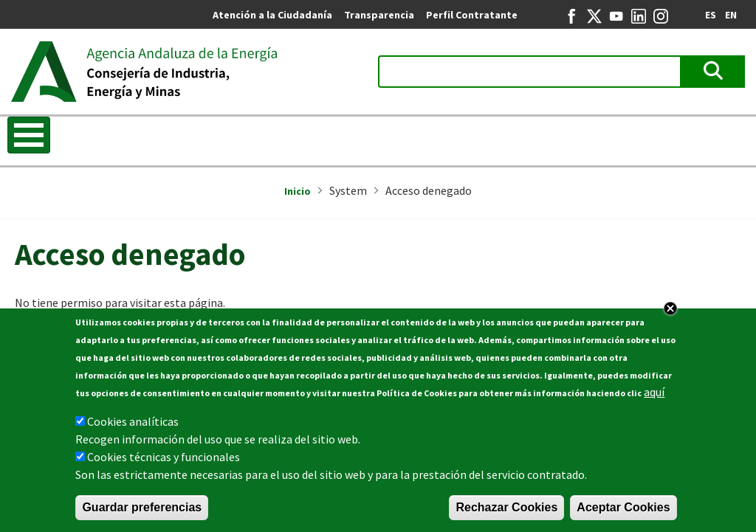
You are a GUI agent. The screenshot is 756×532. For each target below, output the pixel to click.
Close (670, 308)
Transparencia (379, 15)
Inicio (298, 191)
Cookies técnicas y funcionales (164, 457)
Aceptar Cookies (623, 507)
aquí (654, 392)
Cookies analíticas (133, 421)
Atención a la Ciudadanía (272, 15)
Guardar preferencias (142, 507)
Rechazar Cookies (506, 507)
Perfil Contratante (472, 15)
